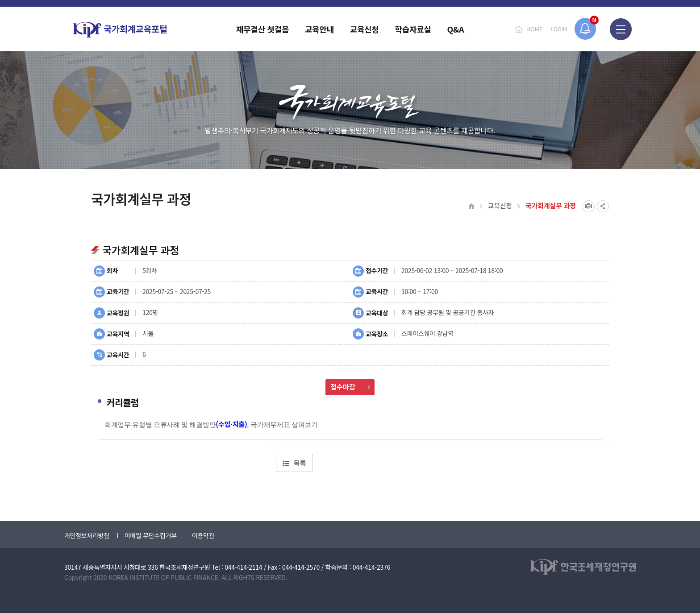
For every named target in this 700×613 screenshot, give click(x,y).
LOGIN (559, 29)
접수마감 (350, 387)
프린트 (589, 206)
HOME (534, 29)
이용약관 (203, 535)
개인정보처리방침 (87, 535)
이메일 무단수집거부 (151, 535)
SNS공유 (603, 206)
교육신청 (500, 205)
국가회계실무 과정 (551, 205)
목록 (294, 463)
